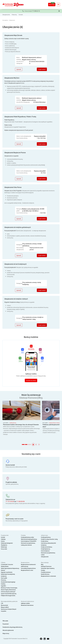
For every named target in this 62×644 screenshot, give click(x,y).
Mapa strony (6, 633)
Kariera (3, 541)
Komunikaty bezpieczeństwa (28, 568)
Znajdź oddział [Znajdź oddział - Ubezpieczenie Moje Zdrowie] (42, 69)
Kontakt (21, 15)
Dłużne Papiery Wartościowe (8, 590)
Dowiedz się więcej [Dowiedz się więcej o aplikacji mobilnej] (31, 380)
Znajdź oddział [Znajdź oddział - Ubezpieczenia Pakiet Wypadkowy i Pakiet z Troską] (42, 144)
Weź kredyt (52, 4)
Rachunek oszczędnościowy (28, 543)
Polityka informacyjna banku (8, 595)
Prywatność (6, 624)
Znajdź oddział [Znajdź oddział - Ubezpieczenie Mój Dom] (42, 108)
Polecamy (14, 15)
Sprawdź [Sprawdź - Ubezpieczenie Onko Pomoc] (19, 219)
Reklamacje (4, 547)
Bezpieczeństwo (25, 562)
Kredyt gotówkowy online (27, 537)
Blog (41, 398)
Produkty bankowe (46, 572)
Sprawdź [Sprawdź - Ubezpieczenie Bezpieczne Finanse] (19, 179)
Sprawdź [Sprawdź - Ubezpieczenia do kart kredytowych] (19, 290)
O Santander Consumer (7, 564)
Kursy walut (4, 549)
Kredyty (43, 570)
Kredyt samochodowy (47, 547)
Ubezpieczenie (45, 557)
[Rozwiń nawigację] (58, 5)
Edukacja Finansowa (46, 566)
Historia (3, 570)
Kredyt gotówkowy (46, 537)
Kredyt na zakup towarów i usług (49, 539)
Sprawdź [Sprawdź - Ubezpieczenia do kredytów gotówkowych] (19, 255)
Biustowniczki (4, 605)
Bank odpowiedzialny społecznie (9, 601)
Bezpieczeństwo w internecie (48, 576)
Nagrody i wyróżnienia (7, 572)
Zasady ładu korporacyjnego (8, 582)
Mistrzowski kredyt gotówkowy (29, 539)
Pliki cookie (5, 621)
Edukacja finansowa (28, 398)
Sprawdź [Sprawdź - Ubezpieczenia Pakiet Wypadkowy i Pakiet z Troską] (19, 144)
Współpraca (4, 545)
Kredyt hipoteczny (46, 549)
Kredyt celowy (45, 541)
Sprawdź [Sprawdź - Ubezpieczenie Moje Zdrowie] (19, 69)
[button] (59, 11)
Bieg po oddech (5, 607)
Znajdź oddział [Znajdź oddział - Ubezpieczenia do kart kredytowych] (42, 290)
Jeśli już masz (44, 535)
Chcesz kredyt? (32, 11)
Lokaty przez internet (26, 545)
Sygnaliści (3, 586)
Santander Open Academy (48, 568)
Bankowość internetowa (27, 605)
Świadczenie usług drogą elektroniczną (12, 627)
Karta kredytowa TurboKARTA (29, 541)
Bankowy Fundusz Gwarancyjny (9, 588)
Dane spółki (4, 578)
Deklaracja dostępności (7, 543)
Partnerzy (3, 580)
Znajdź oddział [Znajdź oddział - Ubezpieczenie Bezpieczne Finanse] (42, 179)
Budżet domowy (45, 574)
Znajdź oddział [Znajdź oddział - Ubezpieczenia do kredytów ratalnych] (42, 325)
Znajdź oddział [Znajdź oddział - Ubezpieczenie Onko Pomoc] (42, 219)
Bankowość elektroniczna (27, 601)
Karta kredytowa (45, 551)
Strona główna (5, 20)
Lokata (43, 555)
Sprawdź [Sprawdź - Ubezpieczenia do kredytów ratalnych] (19, 325)
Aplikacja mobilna (25, 603)
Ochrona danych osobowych (8, 592)
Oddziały (3, 539)
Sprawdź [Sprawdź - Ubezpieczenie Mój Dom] (19, 108)
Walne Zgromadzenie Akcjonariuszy (10, 568)
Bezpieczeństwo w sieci (27, 570)
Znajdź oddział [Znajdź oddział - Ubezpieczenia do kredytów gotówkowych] (42, 255)
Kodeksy (3, 584)
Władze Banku (5, 566)
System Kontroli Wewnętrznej (9, 594)
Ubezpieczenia (6, 15)
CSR (2, 603)
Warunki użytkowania (8, 630)
